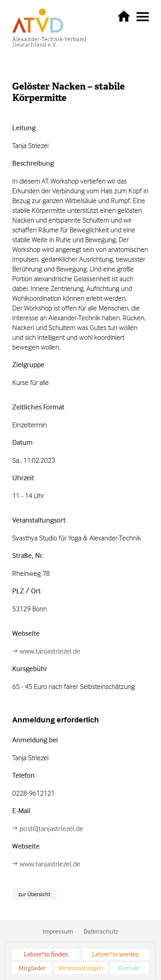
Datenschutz (101, 931)
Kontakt (129, 968)
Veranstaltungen (80, 968)
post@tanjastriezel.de (51, 828)
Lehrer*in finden (46, 954)
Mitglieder (32, 968)
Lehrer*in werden (115, 954)
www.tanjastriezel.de (50, 651)
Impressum (58, 931)
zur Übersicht (34, 894)
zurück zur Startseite (124, 16)
